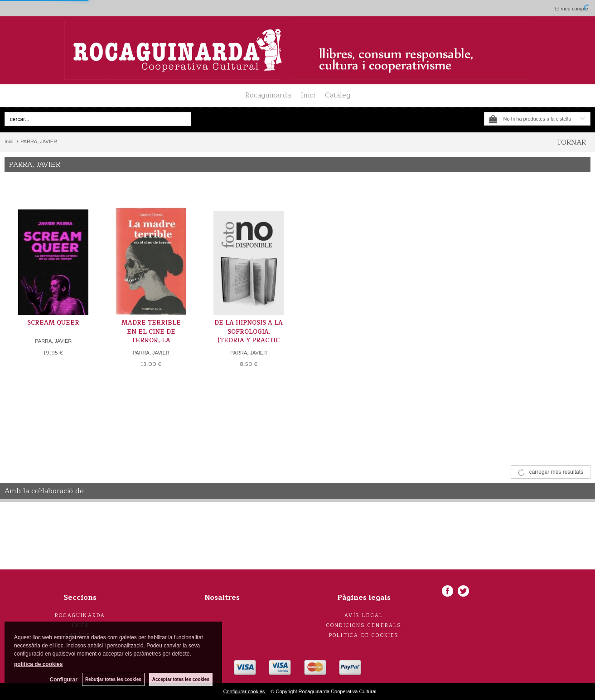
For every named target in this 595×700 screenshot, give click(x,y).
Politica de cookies (364, 635)
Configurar (64, 680)
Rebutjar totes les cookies (113, 679)
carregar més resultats (556, 472)
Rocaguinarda (268, 95)
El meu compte (572, 9)
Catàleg (338, 95)
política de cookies (38, 664)
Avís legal (364, 615)
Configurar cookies (245, 691)
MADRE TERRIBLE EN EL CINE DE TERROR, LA (151, 332)
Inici (308, 95)
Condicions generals (364, 625)
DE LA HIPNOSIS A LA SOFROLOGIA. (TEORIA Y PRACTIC (249, 332)
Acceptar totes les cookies (181, 679)
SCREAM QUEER (53, 323)
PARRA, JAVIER (53, 341)
